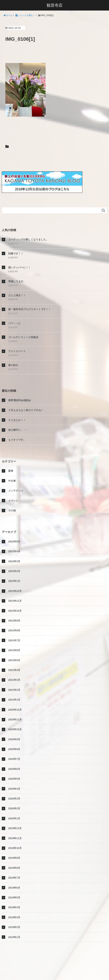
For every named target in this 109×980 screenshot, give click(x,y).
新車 (11, 471)
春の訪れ (13, 365)
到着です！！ (16, 254)
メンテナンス (16, 491)
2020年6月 (14, 769)
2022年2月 (14, 571)
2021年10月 (15, 611)
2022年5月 (14, 542)
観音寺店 (55, 5)
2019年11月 (15, 838)
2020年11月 (15, 720)
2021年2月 (14, 690)
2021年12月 (15, 591)
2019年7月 (14, 878)
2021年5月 (14, 660)
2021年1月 (14, 700)
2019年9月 (14, 858)
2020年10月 (15, 729)
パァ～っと (14, 323)
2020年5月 (14, 779)
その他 (12, 510)
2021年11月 (15, 601)
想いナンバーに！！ (20, 267)
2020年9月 (14, 739)
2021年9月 (14, 621)
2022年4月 (14, 551)
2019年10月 (15, 848)
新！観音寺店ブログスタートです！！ (30, 309)
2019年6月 (14, 888)
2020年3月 (14, 799)
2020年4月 (14, 789)
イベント (13, 501)
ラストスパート (17, 351)
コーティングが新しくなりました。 (28, 239)
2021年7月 (14, 640)
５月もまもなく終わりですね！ (26, 410)
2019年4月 (14, 907)
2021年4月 (14, 670)
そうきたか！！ (17, 420)
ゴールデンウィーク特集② (23, 337)
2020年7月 (14, 759)
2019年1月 (14, 937)
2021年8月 (14, 630)
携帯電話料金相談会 (20, 400)
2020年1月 (14, 818)
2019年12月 (15, 828)
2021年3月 (14, 680)
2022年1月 (14, 581)
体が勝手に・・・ (18, 430)
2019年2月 (14, 927)
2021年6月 (14, 650)
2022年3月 (14, 561)
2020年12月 (15, 710)
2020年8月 (14, 749)
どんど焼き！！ (17, 295)
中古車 (12, 481)
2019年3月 (14, 917)
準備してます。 (17, 281)
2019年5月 (14, 898)
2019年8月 (14, 868)
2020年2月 (14, 808)
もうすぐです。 (17, 440)
